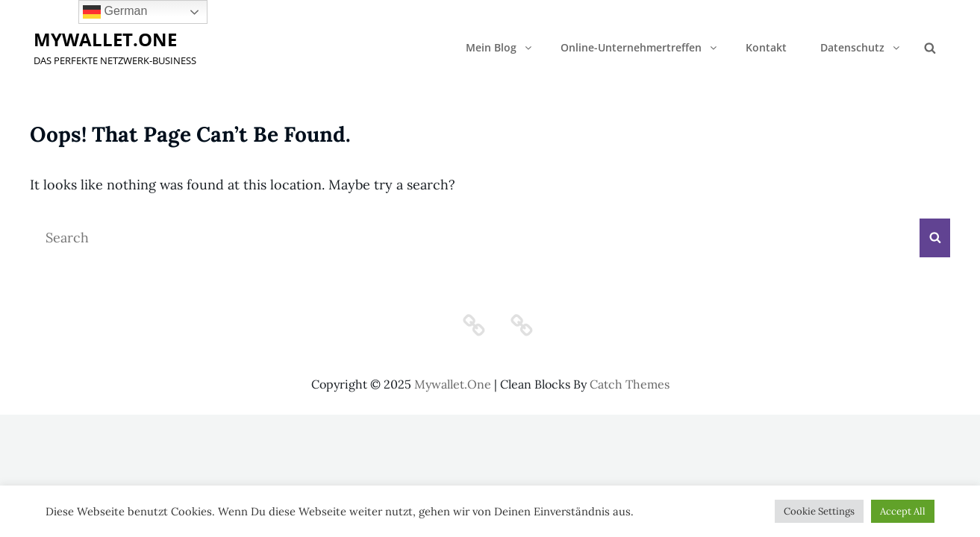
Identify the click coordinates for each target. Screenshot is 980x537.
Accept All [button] (903, 511)
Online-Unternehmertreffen (640, 47)
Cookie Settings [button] (819, 511)
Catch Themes (630, 384)
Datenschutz (861, 47)
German (115, 12)
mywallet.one (105, 39)
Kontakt (766, 47)
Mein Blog (500, 47)
